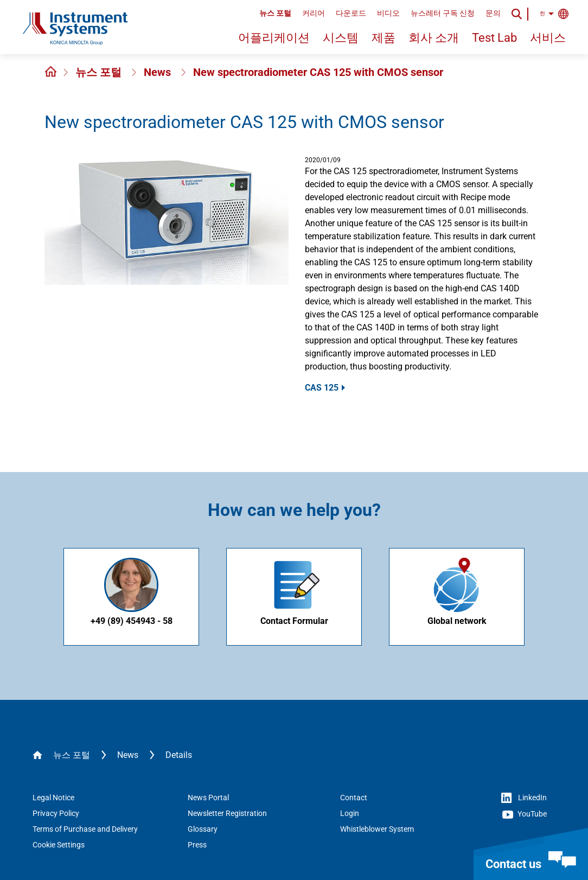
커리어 (314, 13)
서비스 (548, 38)
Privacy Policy (56, 813)
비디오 (388, 13)
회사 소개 (434, 38)
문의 (493, 13)
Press (197, 845)
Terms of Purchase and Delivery (85, 829)
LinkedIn (524, 798)
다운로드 (351, 13)
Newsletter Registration (227, 813)
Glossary (203, 829)
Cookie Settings (59, 845)
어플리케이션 (274, 38)
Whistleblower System (377, 829)
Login (350, 813)
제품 (384, 38)
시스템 (341, 38)
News (159, 72)
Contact (354, 798)
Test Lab (494, 38)
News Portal (208, 798)
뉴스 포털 (275, 13)
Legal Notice (53, 798)
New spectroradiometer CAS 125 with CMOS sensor (318, 72)
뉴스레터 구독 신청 (443, 13)
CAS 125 (322, 388)
